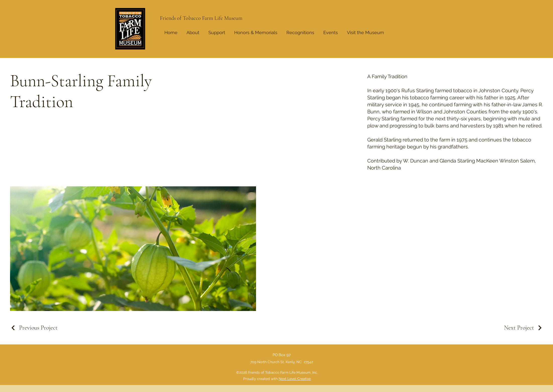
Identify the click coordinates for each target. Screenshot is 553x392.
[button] (300, 30)
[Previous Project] (34, 328)
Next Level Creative (295, 379)
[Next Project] (524, 328)
